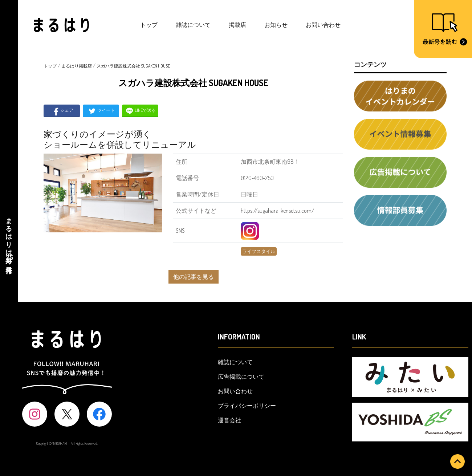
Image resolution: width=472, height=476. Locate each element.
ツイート (101, 111)
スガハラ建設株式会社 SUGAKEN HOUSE (133, 66)
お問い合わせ (323, 25)
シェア (62, 111)
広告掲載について (241, 377)
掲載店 (237, 25)
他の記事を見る (194, 277)
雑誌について (193, 25)
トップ (149, 25)
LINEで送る (140, 111)
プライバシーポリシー (247, 406)
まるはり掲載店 (77, 66)
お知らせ (276, 25)
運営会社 (229, 420)
